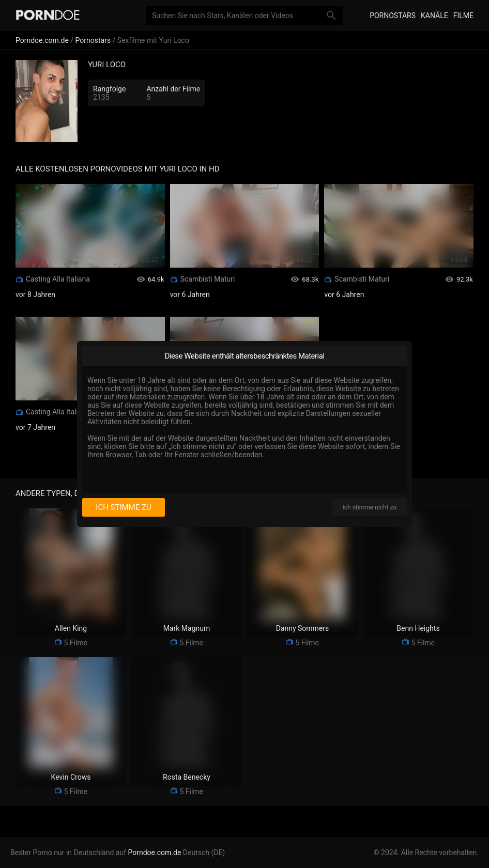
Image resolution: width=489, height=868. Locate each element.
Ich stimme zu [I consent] (123, 507)
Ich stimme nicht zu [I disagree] (370, 507)
